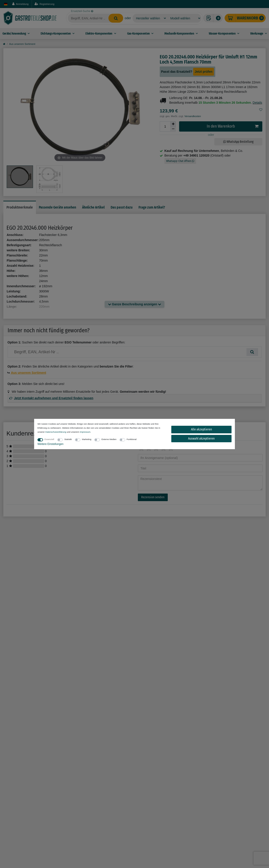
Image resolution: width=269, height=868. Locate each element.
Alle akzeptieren (201, 429)
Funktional (132, 439)
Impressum (85, 432)
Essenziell (49, 439)
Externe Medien (109, 439)
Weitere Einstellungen (51, 444)
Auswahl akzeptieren (201, 439)
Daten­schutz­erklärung (56, 432)
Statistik (68, 439)
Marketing (87, 439)
